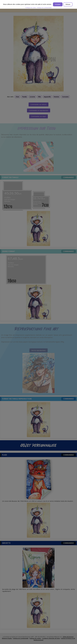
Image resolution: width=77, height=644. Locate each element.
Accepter (58, 4)
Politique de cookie (31, 8)
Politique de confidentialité (44, 8)
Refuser (68, 4)
